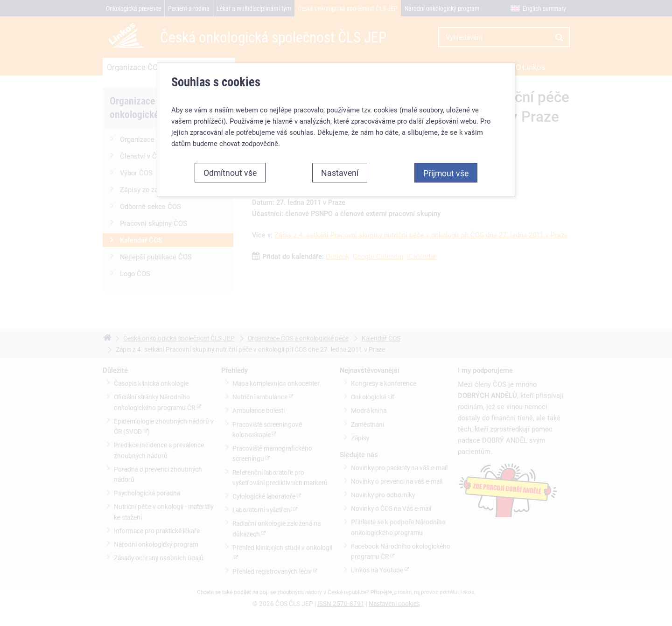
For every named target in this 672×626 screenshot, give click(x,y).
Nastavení (340, 173)
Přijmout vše (446, 173)
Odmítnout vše (230, 173)
